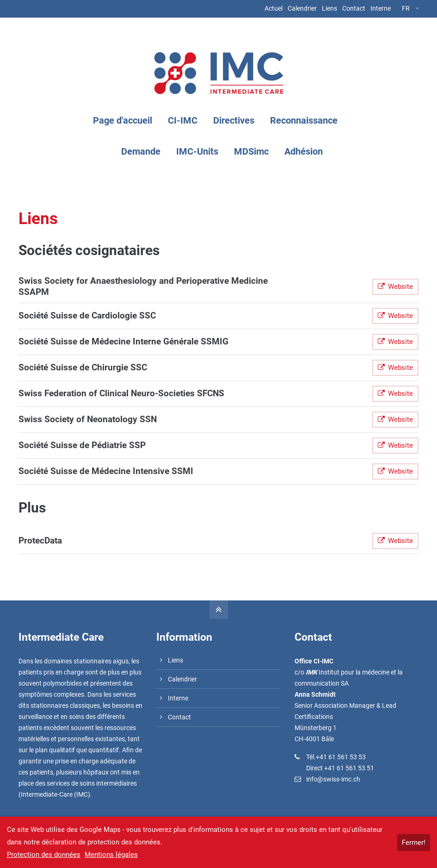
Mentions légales (111, 855)
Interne (381, 8)
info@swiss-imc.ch (333, 779)
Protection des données (44, 855)
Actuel (274, 8)
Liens (329, 8)
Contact (354, 8)
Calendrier (302, 8)
